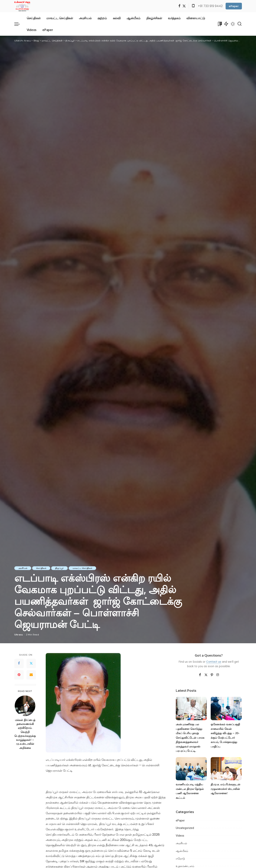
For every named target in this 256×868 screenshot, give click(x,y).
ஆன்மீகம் (182, 851)
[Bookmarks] (220, 24)
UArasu (19, 635)
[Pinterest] (19, 675)
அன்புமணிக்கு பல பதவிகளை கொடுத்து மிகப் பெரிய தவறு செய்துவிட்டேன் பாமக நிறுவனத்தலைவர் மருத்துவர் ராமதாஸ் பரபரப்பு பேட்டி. (190, 737)
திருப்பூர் (59, 568)
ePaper (234, 6)
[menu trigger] (19, 24)
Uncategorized (185, 828)
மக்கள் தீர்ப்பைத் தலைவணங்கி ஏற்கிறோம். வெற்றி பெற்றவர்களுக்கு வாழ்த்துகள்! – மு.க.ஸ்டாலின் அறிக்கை (25, 734)
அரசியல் (23, 568)
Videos (180, 836)
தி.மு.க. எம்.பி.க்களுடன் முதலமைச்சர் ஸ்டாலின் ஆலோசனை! (225, 789)
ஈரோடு (180, 859)
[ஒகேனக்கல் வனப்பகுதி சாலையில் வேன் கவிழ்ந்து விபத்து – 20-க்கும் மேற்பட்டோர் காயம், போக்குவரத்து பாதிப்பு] (226, 709)
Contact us (214, 662)
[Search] (240, 24)
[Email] (31, 675)
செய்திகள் (41, 568)
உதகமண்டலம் (185, 866)
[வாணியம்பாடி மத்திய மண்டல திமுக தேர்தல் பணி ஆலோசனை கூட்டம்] (191, 769)
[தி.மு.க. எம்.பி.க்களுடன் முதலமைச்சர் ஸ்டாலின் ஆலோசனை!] (226, 769)
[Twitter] (184, 6)
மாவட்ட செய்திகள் (82, 568)
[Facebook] (179, 6)
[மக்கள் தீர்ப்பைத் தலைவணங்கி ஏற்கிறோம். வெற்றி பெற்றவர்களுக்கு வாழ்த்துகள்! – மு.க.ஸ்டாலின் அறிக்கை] (25, 706)
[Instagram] (218, 675)
